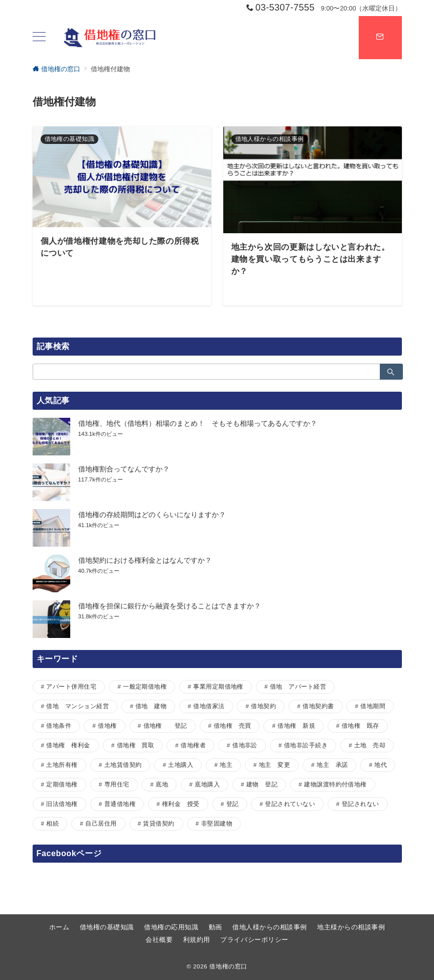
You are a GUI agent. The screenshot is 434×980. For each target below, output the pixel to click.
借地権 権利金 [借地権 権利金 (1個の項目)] (68, 745)
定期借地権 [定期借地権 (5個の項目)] (62, 784)
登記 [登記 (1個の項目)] (233, 804)
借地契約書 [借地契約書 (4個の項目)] (318, 706)
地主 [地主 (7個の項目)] (226, 765)
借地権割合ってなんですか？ (124, 469)
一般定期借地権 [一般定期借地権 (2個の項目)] (145, 686)
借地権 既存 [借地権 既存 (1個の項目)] (360, 725)
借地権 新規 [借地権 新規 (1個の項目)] (296, 725)
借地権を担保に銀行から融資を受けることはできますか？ (170, 606)
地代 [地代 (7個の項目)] (381, 765)
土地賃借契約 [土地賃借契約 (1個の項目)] (123, 765)
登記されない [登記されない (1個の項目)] (360, 804)
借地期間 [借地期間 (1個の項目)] (373, 706)
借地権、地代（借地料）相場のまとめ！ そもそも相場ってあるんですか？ (198, 423)
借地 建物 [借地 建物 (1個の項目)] (151, 706)
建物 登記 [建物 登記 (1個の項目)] (262, 784)
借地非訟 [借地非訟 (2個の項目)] (245, 745)
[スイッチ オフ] (380, 38)
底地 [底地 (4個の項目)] (162, 784)
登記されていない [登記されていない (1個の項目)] (290, 804)
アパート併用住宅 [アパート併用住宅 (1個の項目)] (71, 686)
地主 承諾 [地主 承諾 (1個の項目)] (332, 765)
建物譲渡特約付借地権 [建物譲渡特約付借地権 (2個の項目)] (335, 784)
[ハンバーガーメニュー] (39, 38)
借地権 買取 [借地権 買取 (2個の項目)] (136, 745)
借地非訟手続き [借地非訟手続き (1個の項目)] (306, 745)
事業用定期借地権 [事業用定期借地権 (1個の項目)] (218, 686)
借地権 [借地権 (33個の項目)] (107, 725)
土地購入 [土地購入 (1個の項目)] (181, 765)
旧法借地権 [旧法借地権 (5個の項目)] (62, 804)
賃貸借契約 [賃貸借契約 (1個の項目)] (159, 823)
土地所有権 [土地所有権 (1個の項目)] (62, 765)
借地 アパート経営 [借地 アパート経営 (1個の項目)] (298, 686)
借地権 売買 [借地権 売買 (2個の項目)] (233, 725)
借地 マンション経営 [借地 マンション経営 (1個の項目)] (78, 706)
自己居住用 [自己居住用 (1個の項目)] (101, 823)
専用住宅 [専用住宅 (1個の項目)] (117, 784)
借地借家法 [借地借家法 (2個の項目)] (209, 706)
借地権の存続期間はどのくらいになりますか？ (152, 515)
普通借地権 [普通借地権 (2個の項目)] (120, 804)
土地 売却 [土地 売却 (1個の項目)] (370, 745)
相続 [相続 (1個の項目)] (52, 823)
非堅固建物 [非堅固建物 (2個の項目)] (217, 823)
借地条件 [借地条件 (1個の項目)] (59, 725)
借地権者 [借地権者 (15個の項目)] (193, 745)
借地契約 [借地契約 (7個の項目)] (263, 706)
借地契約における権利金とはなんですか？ (145, 560)
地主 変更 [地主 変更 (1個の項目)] (274, 765)
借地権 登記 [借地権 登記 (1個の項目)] (165, 725)
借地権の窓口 (228, 966)
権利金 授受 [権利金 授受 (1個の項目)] (181, 804)
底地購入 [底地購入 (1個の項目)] (207, 784)
